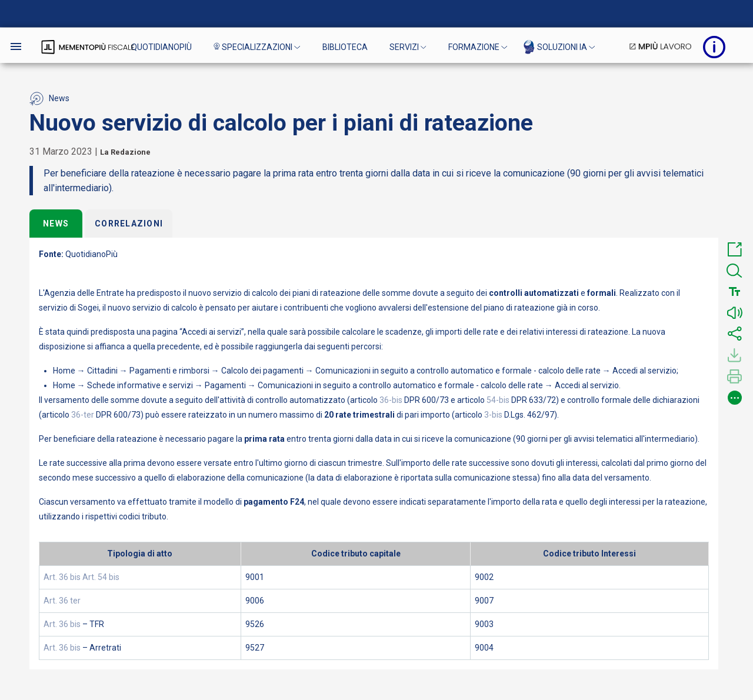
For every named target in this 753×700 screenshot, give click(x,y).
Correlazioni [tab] (129, 224)
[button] (735, 249)
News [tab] (56, 224)
